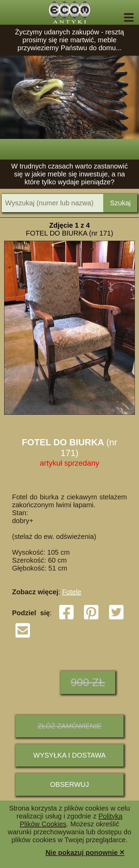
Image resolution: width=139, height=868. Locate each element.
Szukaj (120, 203)
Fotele (72, 592)
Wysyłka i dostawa (69, 755)
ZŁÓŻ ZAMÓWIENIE (69, 726)
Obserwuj (70, 784)
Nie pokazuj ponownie (85, 852)
